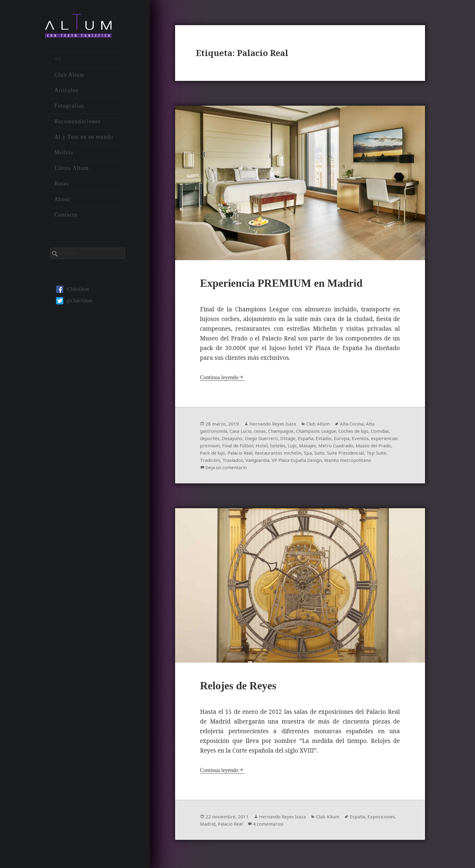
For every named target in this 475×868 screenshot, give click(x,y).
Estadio (354, 440)
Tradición (293, 462)
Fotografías (69, 108)
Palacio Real (308, 454)
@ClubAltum (74, 303)
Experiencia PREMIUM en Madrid (289, 284)
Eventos (209, 447)
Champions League (325, 432)
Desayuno (256, 440)
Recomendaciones (77, 124)
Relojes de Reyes (242, 689)
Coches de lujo (365, 432)
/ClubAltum (73, 292)
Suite (206, 462)
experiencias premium (246, 447)
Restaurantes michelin (350, 454)
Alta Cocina (359, 425)
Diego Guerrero (287, 440)
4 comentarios (304, 827)
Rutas (61, 186)
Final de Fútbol (291, 447)
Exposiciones (215, 827)
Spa (383, 454)
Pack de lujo (278, 454)
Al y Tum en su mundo (84, 140)
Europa (373, 440)
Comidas (210, 440)
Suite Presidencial (235, 462)
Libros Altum (71, 171)
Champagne (287, 432)
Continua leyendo (220, 379)
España (335, 440)
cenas (264, 432)
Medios (64, 155)
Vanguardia (344, 462)
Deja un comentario (301, 469)
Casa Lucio (243, 432)
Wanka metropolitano (243, 469)
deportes (232, 440)
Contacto (66, 217)
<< (58, 62)
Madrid (240, 827)
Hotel (316, 447)
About (62, 202)
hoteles (333, 447)
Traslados (317, 462)
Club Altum (69, 77)
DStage (316, 440)
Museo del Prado (243, 454)
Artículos (66, 93)
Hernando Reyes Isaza (275, 425)
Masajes (366, 447)
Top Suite (269, 462)
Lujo (349, 447)
